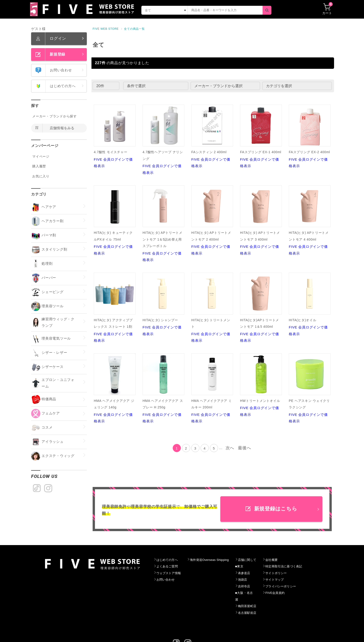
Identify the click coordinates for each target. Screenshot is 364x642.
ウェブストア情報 (170, 573)
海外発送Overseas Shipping (215, 560)
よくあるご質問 (168, 566)
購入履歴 (39, 166)
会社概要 (283, 560)
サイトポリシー (288, 573)
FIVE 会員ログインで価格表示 (115, 136)
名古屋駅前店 (256, 606)
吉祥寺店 (253, 586)
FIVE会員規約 (287, 593)
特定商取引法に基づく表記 (296, 566)
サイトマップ (286, 580)
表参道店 (253, 573)
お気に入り (41, 176)
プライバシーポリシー (293, 586)
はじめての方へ (168, 560)
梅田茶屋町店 (256, 600)
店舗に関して (256, 560)
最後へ (244, 448)
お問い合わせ (167, 580)
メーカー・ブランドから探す (55, 116)
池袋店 (251, 580)
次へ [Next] (230, 448)
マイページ (41, 156)
